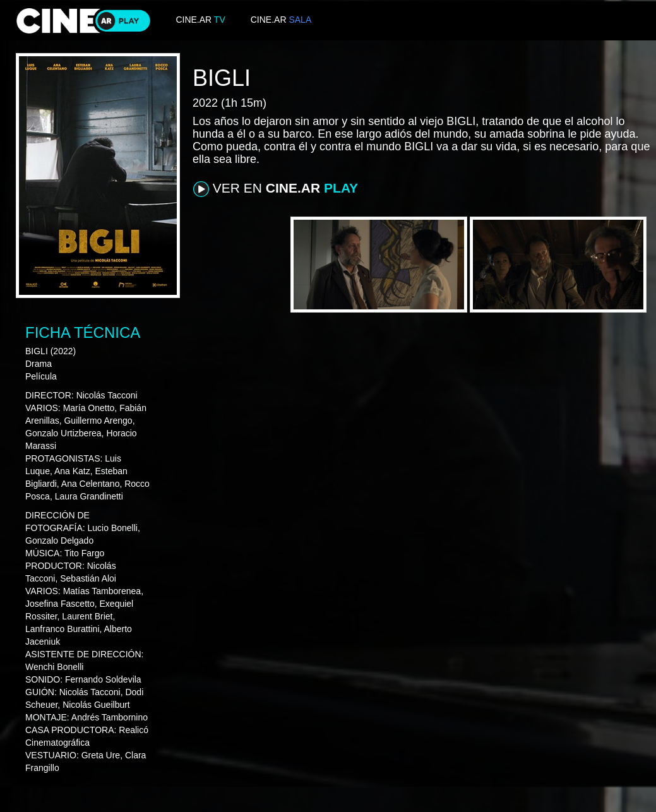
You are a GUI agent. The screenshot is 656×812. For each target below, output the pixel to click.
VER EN (276, 189)
